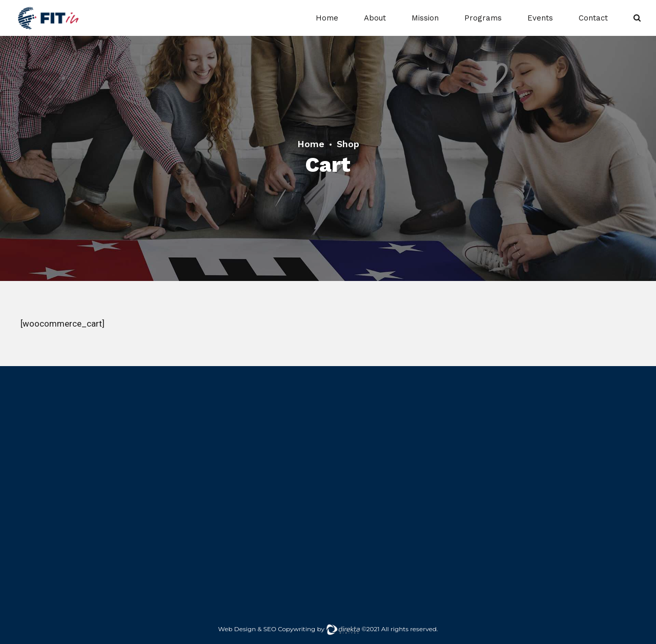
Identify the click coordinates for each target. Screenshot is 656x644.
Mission (425, 18)
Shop (348, 144)
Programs (483, 18)
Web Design (237, 629)
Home (327, 18)
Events (540, 18)
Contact (593, 18)
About (375, 18)
